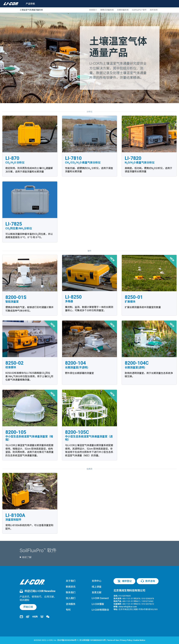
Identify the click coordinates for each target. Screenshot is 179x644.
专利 (68, 610)
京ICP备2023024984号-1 (68, 640)
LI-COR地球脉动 (100, 610)
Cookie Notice (139, 640)
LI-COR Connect (100, 598)
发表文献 (96, 593)
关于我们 (71, 581)
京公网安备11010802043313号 (93, 640)
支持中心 (96, 581)
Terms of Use (113, 640)
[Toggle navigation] (28, 4)
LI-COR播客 (98, 604)
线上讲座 (96, 587)
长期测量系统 (123, 10)
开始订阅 (28, 607)
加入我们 (71, 598)
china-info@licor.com (128, 607)
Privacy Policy (126, 640)
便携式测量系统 (107, 10)
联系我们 (71, 593)
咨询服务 (71, 604)
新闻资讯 (71, 587)
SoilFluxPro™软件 (139, 10)
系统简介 (93, 10)
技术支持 (154, 10)
